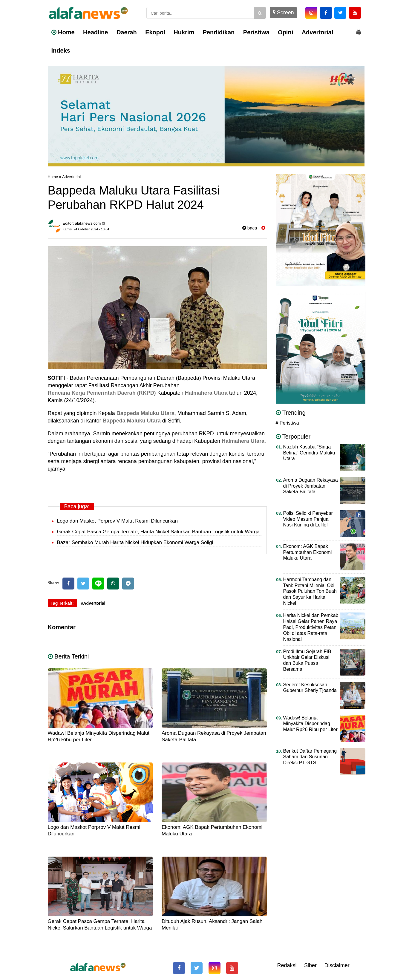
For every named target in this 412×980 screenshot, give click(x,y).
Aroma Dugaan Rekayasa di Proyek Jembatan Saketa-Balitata (311, 486)
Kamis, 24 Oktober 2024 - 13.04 (86, 229)
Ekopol (155, 32)
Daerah (127, 32)
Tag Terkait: (62, 603)
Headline (95, 32)
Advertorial (318, 32)
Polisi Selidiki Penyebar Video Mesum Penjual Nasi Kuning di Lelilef (308, 519)
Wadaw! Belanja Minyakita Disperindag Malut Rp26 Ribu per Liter (310, 724)
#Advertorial (93, 603)
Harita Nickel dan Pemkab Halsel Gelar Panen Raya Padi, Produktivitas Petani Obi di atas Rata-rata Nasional (311, 627)
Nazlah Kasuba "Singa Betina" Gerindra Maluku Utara (309, 453)
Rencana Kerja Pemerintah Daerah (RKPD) (102, 393)
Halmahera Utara (206, 393)
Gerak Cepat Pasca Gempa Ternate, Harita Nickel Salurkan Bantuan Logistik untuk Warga (158, 532)
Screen (283, 13)
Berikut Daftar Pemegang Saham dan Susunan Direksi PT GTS (310, 757)
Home (63, 32)
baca (250, 228)
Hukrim (184, 32)
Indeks (61, 50)
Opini (285, 32)
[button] (359, 30)
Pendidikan (219, 32)
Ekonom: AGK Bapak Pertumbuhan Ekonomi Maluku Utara (308, 552)
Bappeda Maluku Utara (145, 413)
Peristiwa (256, 32)
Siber (310, 965)
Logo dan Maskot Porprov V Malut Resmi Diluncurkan (117, 521)
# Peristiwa (287, 423)
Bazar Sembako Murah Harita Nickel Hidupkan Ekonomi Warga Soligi (135, 542)
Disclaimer (337, 965)
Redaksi (287, 965)
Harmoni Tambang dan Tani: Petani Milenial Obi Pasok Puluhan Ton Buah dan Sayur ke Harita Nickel (310, 591)
